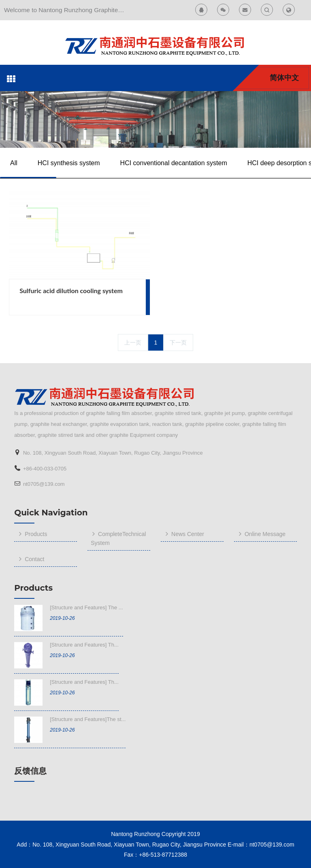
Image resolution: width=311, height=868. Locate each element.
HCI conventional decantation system (174, 163)
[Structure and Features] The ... (86, 607)
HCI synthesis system (69, 163)
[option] (155, 119)
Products (33, 588)
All (14, 163)
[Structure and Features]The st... (88, 719)
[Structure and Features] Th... (84, 645)
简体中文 (284, 78)
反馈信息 (30, 771)
